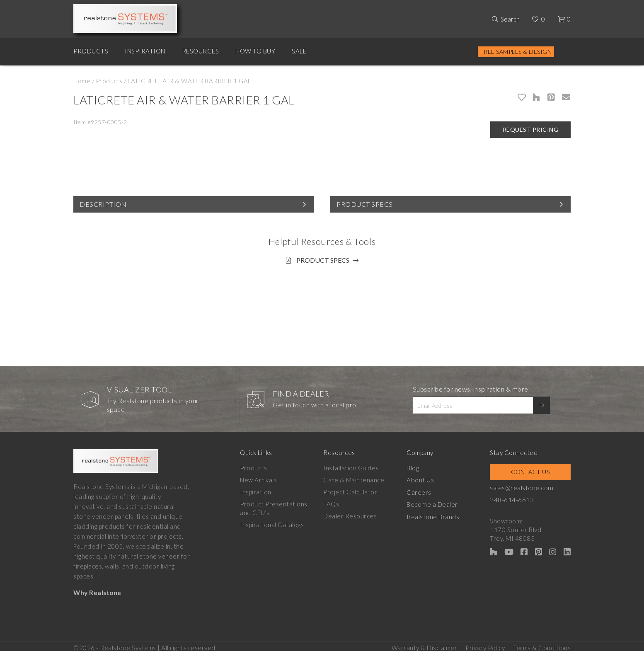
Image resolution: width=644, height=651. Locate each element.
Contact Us (532, 469)
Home (82, 81)
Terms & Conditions (542, 643)
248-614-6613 (516, 497)
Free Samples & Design (516, 52)
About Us (423, 477)
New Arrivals (258, 477)
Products (91, 51)
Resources (201, 51)
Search (510, 19)
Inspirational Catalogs (272, 522)
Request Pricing (531, 129)
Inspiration (145, 51)
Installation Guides (353, 465)
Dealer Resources (352, 513)
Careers (422, 489)
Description (103, 204)
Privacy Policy (485, 643)
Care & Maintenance (355, 477)
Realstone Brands (436, 513)
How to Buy (255, 51)
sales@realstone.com (526, 485)
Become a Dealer (435, 501)
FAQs (333, 501)
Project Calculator (352, 489)
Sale (299, 51)
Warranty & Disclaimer (425, 643)
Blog (416, 465)
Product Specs (365, 204)
